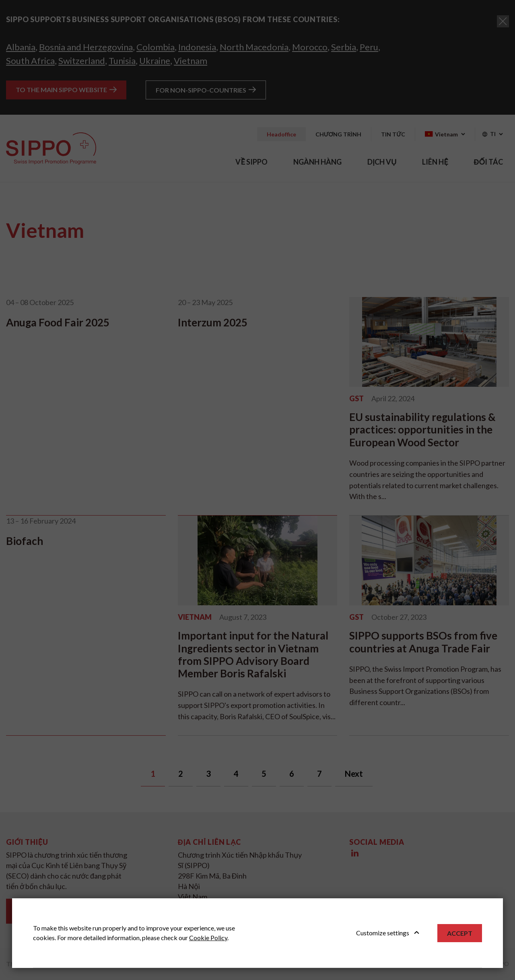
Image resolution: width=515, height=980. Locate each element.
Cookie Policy (208, 938)
